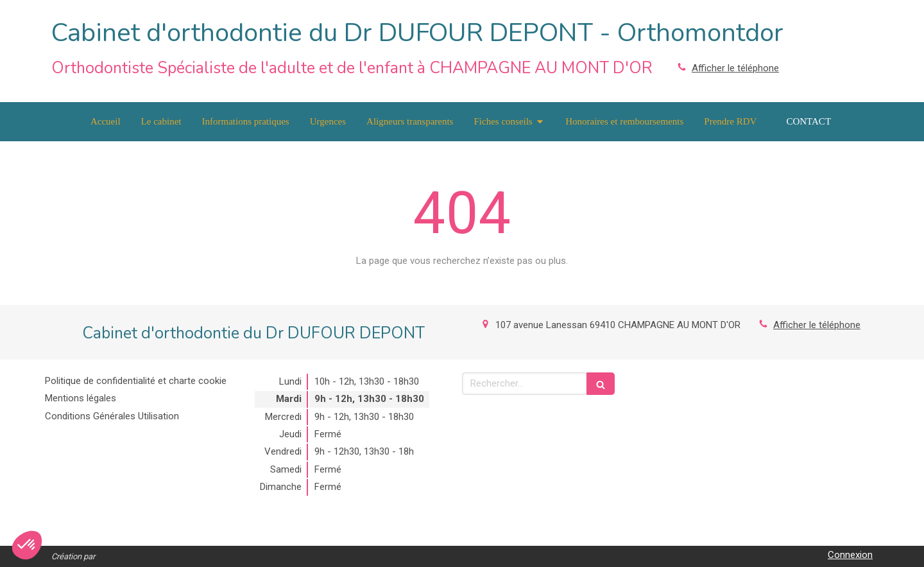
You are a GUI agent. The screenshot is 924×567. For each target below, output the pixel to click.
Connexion (850, 555)
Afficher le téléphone (735, 68)
